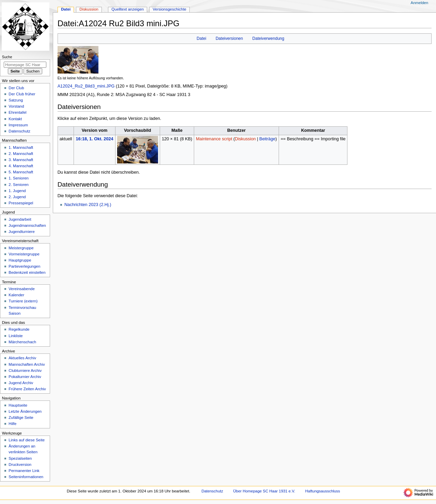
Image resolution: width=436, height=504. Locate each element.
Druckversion (20, 464)
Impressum (18, 125)
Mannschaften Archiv (27, 364)
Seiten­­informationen (26, 477)
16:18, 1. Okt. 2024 (95, 139)
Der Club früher (22, 94)
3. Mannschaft (21, 160)
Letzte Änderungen (25, 411)
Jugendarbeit (20, 219)
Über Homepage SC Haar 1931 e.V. (264, 491)
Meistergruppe (21, 248)
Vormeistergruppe (24, 254)
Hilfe (12, 424)
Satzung (16, 100)
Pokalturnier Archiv (25, 377)
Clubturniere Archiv (25, 371)
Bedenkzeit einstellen (27, 272)
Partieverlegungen (24, 266)
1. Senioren (19, 178)
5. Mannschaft (21, 172)
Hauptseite (18, 405)
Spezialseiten (20, 458)
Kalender (16, 295)
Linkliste (15, 336)
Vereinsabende (21, 289)
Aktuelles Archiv (22, 358)
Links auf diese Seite (27, 440)
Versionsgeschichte (169, 9)
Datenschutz (19, 131)
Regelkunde (19, 329)
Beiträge (267, 139)
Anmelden (420, 3)
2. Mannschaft (21, 154)
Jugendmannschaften (27, 225)
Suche (7, 57)
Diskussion (245, 139)
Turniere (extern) (23, 301)
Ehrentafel (17, 112)
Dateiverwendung (268, 38)
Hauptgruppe (20, 260)
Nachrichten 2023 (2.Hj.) (88, 205)
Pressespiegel (21, 203)
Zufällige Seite (21, 418)
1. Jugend (17, 191)
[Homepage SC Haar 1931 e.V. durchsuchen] (25, 65)
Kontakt (15, 119)
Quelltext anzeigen (128, 9)
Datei (201, 38)
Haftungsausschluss (323, 491)
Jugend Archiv (21, 383)
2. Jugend (17, 197)
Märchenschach (22, 342)
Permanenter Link (24, 471)
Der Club (16, 88)
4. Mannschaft (21, 166)
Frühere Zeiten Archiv (27, 389)
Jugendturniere (21, 232)
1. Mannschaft (21, 147)
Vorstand (16, 106)
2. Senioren (19, 185)
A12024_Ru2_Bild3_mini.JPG (86, 86)
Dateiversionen (229, 38)
